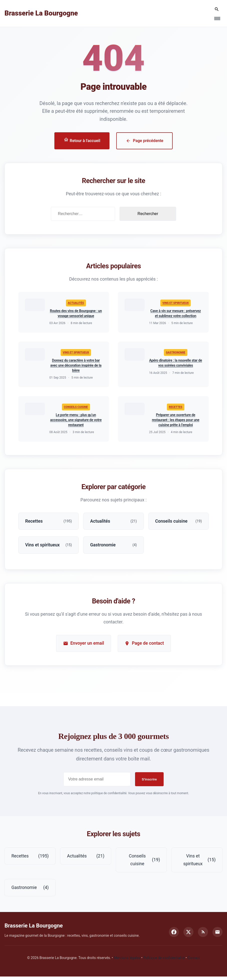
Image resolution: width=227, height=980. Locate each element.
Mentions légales (127, 961)
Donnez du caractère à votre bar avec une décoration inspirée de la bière (76, 366)
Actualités (76, 303)
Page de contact (145, 646)
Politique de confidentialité (164, 961)
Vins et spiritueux (176, 303)
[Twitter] (188, 935)
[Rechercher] (217, 10)
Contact (194, 961)
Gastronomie (176, 353)
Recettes (176, 408)
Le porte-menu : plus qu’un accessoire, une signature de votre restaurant (76, 421)
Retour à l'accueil (82, 140)
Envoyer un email (83, 646)
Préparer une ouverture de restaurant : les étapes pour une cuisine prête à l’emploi (176, 421)
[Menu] (217, 19)
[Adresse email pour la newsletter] (97, 782)
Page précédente (145, 141)
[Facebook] (174, 935)
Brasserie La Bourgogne (41, 13)
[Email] (217, 935)
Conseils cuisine (76, 408)
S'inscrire (149, 782)
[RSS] (203, 935)
